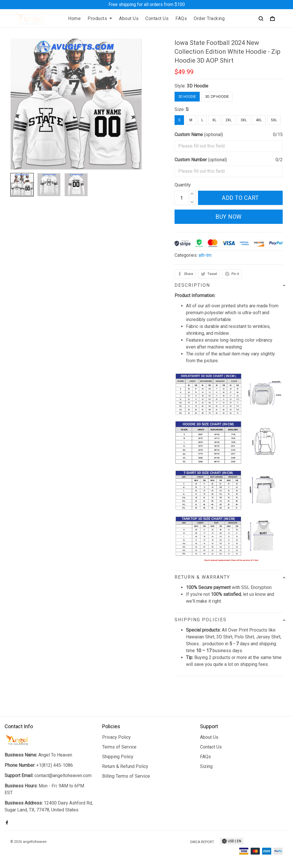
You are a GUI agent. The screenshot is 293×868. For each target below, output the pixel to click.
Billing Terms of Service (126, 776)
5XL (274, 120)
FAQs (181, 18)
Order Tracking (209, 18)
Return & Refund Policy (125, 766)
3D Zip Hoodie (217, 97)
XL (214, 120)
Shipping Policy (118, 757)
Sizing (206, 766)
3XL (244, 120)
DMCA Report (202, 842)
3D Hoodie (198, 86)
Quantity (183, 185)
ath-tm (205, 255)
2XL (228, 120)
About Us (129, 18)
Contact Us (157, 18)
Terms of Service (119, 747)
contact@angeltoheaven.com (63, 776)
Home (74, 18)
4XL (259, 120)
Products (100, 18)
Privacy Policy (116, 737)
